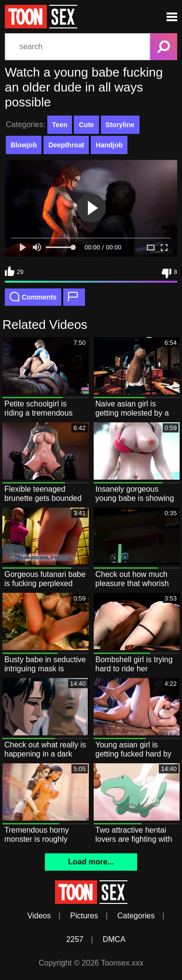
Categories (136, 916)
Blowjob (24, 145)
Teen (60, 125)
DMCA (114, 939)
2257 (75, 939)
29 (14, 271)
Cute (86, 125)
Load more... (91, 862)
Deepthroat (66, 145)
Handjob (109, 145)
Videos (39, 916)
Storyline (120, 125)
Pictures (84, 916)
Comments (33, 297)
